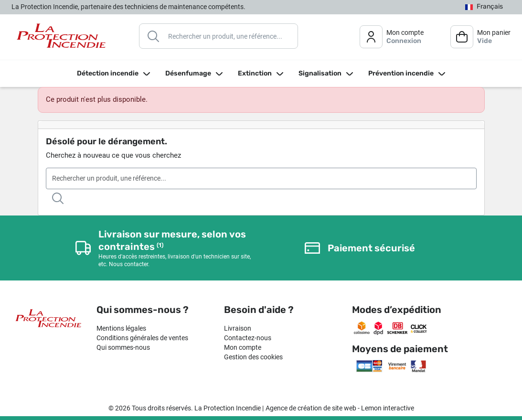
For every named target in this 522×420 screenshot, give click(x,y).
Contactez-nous (248, 338)
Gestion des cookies (253, 357)
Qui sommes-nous (123, 347)
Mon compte (243, 347)
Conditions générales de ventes (142, 338)
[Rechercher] (218, 36)
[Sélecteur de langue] (484, 7)
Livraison (238, 328)
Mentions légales (121, 328)
